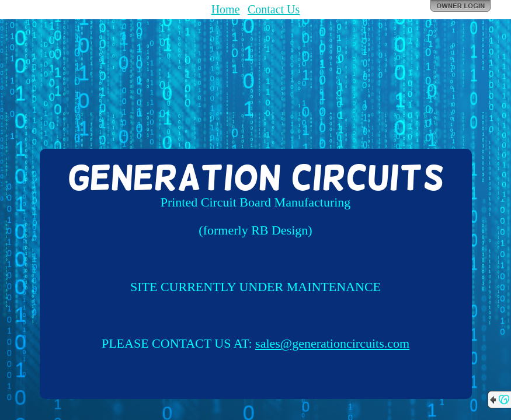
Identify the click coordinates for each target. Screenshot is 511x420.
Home (226, 9)
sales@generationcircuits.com (332, 343)
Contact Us (274, 9)
